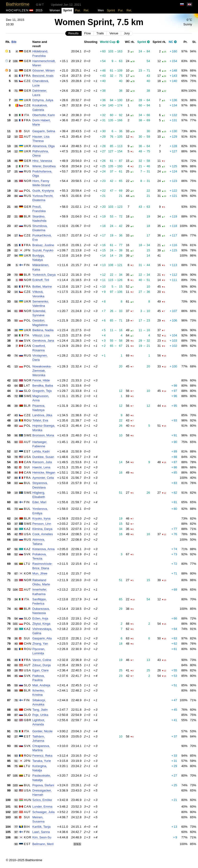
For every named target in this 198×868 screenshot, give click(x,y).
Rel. (86, 10)
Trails (100, 33)
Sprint (111, 10)
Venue (114, 33)
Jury (127, 33)
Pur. (78, 10)
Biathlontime (18, 4)
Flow (87, 33)
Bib (14, 42)
